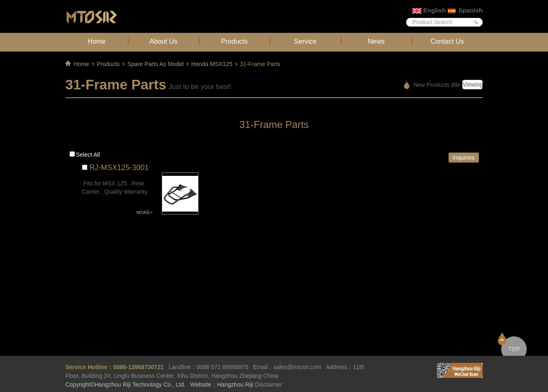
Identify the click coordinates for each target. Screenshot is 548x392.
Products (234, 41)
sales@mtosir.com (297, 367)
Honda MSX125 (212, 64)
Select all (88, 155)
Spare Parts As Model (155, 64)
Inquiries (464, 158)
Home (97, 41)
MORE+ (145, 212)
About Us (163, 41)
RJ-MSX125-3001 (119, 168)
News (376, 41)
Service (305, 41)
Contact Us (447, 41)
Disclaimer (269, 385)
